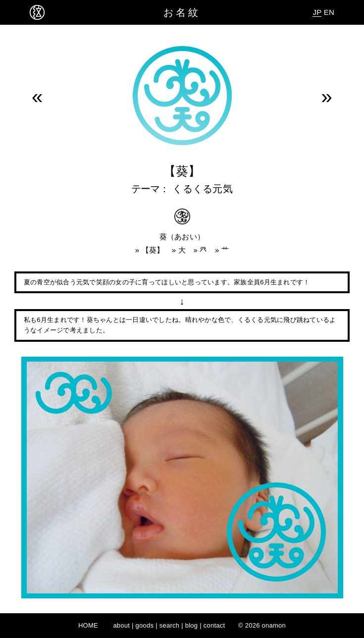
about (121, 625)
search (170, 625)
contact (214, 625)
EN (329, 12)
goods (145, 625)
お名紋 (182, 12)
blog (192, 625)
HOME (88, 625)
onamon (274, 625)
